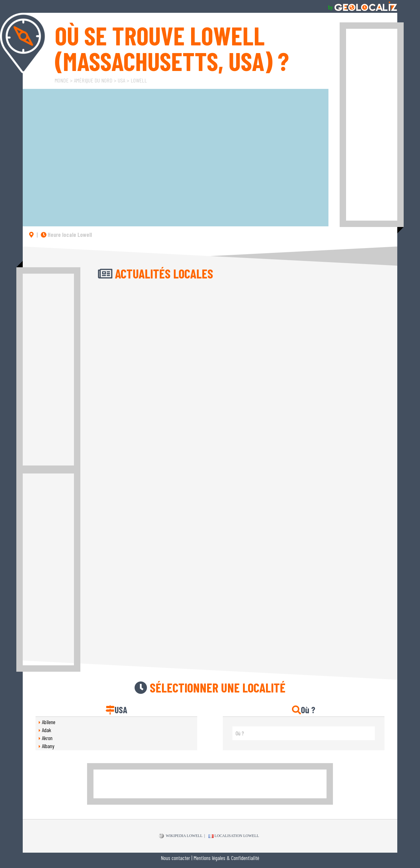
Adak (47, 730)
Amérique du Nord (93, 80)
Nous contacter (175, 858)
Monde (62, 80)
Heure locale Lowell (66, 235)
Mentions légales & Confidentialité (226, 858)
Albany (48, 746)
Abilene (49, 722)
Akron (47, 738)
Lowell (139, 80)
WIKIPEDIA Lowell (181, 836)
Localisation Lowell (234, 836)
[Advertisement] (372, 125)
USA (121, 80)
